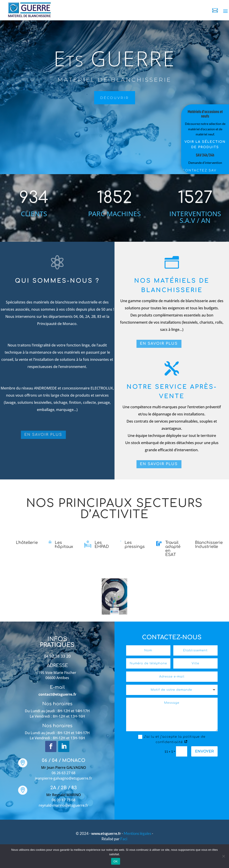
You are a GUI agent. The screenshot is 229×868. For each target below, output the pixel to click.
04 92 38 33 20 (57, 656)
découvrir (89, 98)
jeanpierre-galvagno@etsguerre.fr (64, 778)
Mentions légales (138, 833)
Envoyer (204, 751)
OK (116, 861)
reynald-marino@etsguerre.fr (64, 805)
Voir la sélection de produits (200, 144)
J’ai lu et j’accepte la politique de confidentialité (172, 739)
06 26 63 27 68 (64, 773)
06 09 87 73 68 (64, 800)
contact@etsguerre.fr (57, 694)
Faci (124, 839)
